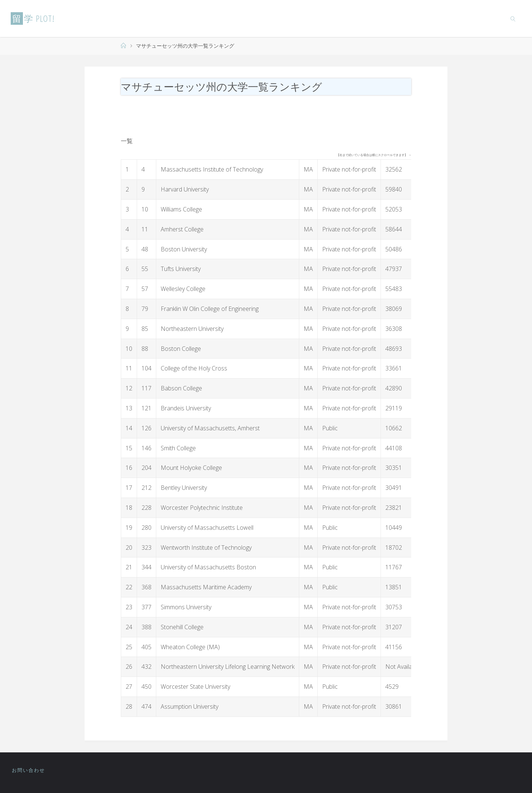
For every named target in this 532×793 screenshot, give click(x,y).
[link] (513, 18)
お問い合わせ (28, 770)
